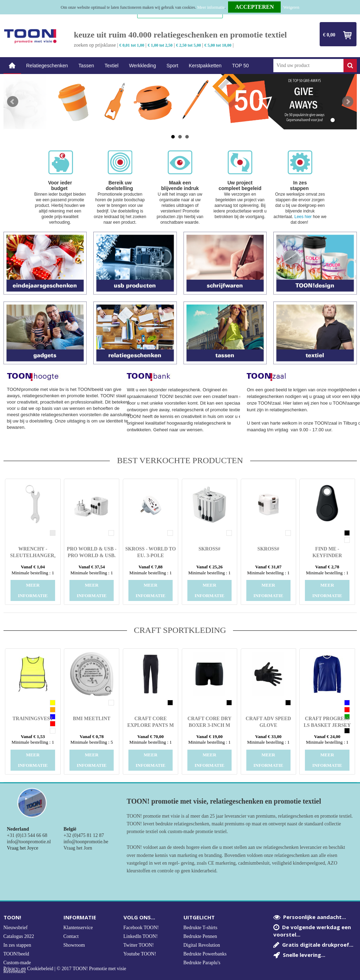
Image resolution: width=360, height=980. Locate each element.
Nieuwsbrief (16, 928)
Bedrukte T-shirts (201, 928)
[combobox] (308, 66)
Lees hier (303, 217)
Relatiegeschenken (47, 66)
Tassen (86, 66)
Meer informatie (211, 7)
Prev (13, 102)
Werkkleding (143, 66)
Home (12, 66)
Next (348, 102)
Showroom (74, 945)
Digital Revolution (202, 945)
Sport (172, 66)
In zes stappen (17, 945)
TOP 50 (240, 66)
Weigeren (291, 7)
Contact (71, 936)
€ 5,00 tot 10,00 (218, 45)
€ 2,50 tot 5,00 (189, 45)
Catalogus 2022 (19, 936)
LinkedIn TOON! (141, 936)
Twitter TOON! (139, 945)
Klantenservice (78, 928)
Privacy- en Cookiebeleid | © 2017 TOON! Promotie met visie (65, 969)
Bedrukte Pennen (200, 936)
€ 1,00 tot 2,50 (160, 45)
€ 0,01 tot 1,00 (132, 45)
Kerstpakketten (205, 66)
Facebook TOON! (141, 928)
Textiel (112, 66)
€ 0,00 (329, 35)
